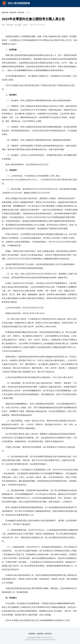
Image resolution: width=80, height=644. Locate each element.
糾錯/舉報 (40, 634)
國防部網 (5, 12)
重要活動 (21, 12)
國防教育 (13, 12)
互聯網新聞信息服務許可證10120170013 (40, 638)
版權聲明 (32, 634)
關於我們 (48, 634)
